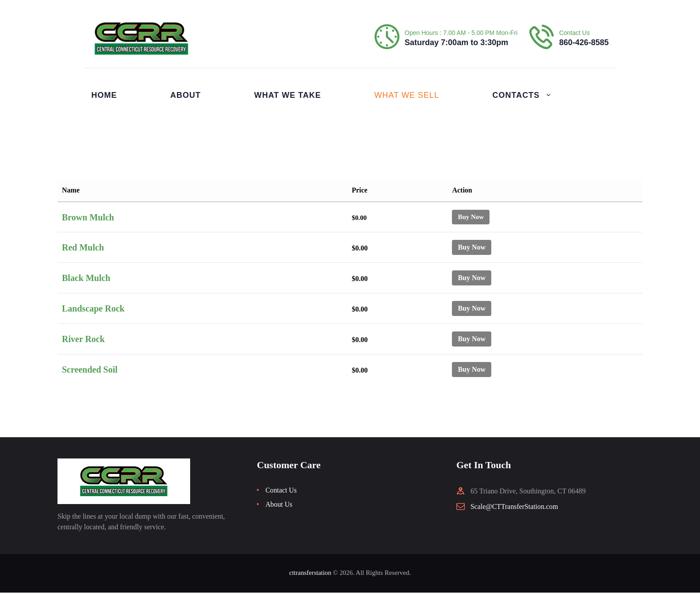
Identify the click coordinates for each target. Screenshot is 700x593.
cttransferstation (310, 573)
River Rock (83, 339)
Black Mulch (86, 278)
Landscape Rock (93, 308)
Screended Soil (90, 370)
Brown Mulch (88, 217)
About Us (279, 504)
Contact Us (281, 490)
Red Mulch (83, 247)
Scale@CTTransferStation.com (515, 506)
